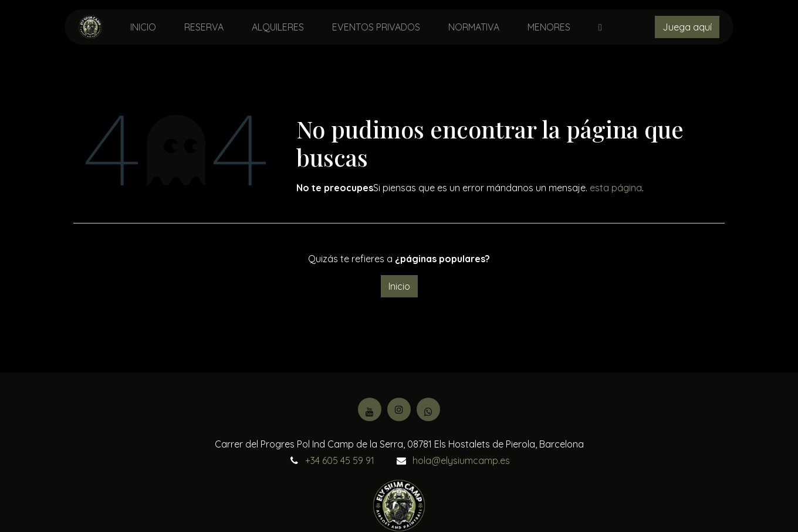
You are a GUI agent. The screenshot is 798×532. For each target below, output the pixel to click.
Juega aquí (687, 27)
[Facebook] (428, 409)
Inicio (399, 286)
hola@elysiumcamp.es (461, 460)
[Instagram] (399, 409)
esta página (616, 188)
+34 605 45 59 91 (340, 460)
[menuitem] (143, 27)
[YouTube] (370, 409)
